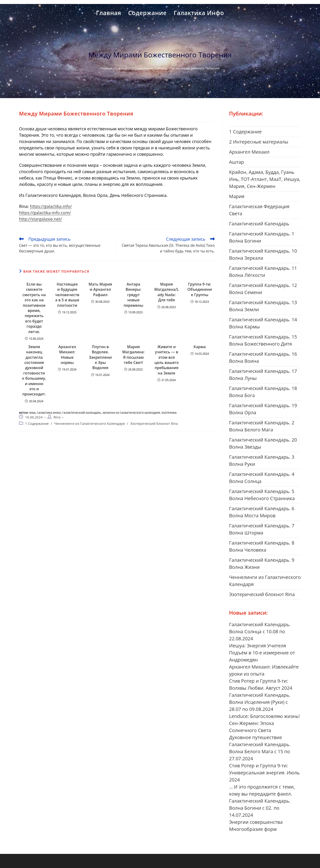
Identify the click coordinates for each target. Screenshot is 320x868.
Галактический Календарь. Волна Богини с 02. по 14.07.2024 (260, 808)
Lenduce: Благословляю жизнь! (264, 716)
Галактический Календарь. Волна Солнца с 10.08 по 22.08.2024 (260, 631)
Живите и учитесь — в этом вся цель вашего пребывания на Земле (166, 360)
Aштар (236, 162)
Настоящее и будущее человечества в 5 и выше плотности (67, 295)
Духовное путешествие (256, 737)
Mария (237, 196)
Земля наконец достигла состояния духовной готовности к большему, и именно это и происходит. (34, 370)
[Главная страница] (114, 68)
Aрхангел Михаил (249, 152)
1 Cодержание (37, 424)
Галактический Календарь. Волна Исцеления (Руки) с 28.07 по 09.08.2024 (260, 702)
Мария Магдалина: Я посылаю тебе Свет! (133, 355)
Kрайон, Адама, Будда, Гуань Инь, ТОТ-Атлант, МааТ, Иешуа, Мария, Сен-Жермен (265, 179)
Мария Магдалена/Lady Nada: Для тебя (167, 292)
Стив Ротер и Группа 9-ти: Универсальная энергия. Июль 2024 (264, 773)
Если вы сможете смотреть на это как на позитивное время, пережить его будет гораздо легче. (34, 308)
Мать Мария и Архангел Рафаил (100, 289)
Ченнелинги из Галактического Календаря (89, 424)
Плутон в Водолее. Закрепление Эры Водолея (100, 357)
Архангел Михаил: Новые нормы (67, 355)
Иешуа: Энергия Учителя (258, 646)
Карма (200, 347)
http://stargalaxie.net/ (40, 219)
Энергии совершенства (256, 822)
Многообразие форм (253, 829)
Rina (32, 413)
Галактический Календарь (82, 413)
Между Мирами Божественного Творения (188, 68)
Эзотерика (169, 413)
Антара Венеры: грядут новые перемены (133, 295)
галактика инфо (49, 413)
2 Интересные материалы (259, 142)
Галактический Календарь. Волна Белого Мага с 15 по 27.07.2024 (260, 751)
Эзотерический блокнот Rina (154, 424)
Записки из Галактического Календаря (131, 413)
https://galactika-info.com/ (45, 213)
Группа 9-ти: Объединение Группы (200, 289)
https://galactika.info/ (51, 206)
